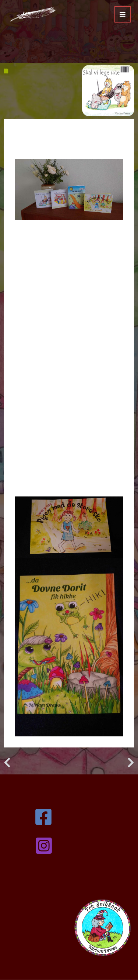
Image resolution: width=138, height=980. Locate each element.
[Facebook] (68, 817)
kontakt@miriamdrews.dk (69, 879)
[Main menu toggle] (123, 14)
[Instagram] (70, 846)
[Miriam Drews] (32, 14)
